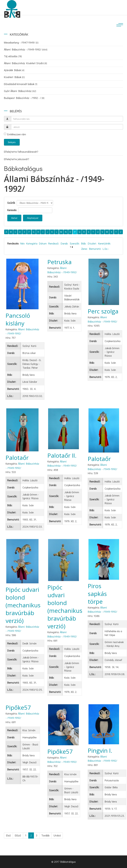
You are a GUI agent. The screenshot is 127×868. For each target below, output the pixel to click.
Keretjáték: (105, 243)
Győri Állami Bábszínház (20, 91)
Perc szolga (103, 311)
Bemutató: (95, 249)
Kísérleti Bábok (14, 77)
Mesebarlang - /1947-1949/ (21, 42)
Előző (18, 835)
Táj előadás (13, 56)
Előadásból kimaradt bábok (21, 84)
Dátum (43, 243)
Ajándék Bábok (14, 70)
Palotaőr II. (62, 455)
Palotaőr (17, 458)
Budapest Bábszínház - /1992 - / (24, 98)
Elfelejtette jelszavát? (17, 159)
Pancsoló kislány (18, 319)
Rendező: (54, 243)
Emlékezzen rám (15, 134)
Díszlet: (92, 243)
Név (22, 243)
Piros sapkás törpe (97, 594)
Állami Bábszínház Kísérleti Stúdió (25, 63)
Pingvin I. (100, 750)
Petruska (60, 262)
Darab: (64, 243)
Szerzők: (75, 243)
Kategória (32, 243)
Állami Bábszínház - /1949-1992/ (26, 49)
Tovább (45, 835)
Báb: (84, 243)
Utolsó (57, 835)
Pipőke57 (18, 707)
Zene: (84, 249)
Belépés (12, 142)
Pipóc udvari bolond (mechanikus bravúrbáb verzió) (23, 605)
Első (8, 835)
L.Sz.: (106, 249)
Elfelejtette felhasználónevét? (21, 152)
